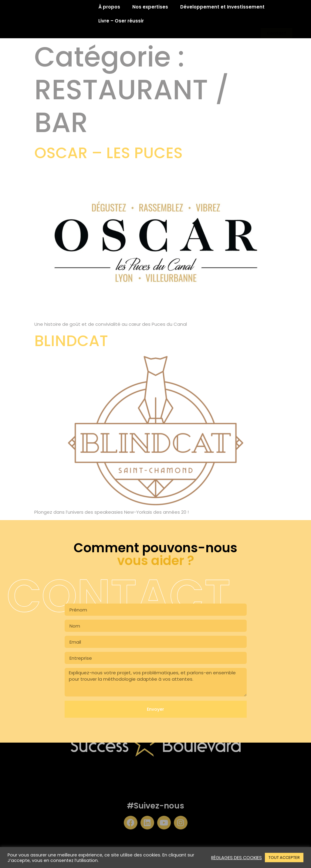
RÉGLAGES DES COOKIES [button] (237, 858)
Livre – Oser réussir (121, 21)
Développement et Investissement (222, 7)
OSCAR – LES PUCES (108, 153)
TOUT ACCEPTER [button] (284, 858)
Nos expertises (150, 7)
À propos (109, 7)
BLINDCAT (71, 341)
